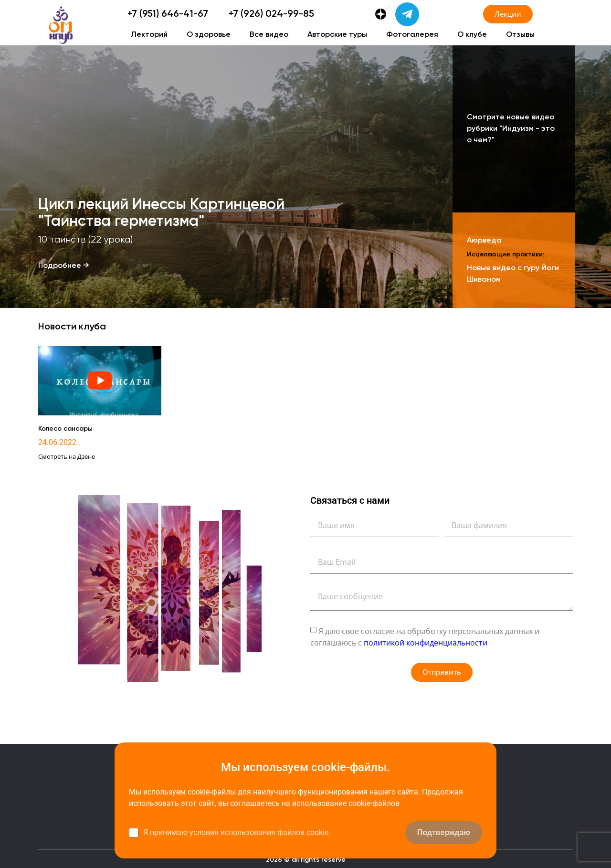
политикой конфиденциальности (426, 642)
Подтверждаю (444, 832)
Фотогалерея (412, 35)
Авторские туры (337, 35)
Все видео (269, 35)
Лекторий (149, 35)
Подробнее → (64, 266)
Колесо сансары (65, 429)
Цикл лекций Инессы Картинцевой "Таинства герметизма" (161, 221)
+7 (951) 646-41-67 (168, 14)
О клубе (472, 35)
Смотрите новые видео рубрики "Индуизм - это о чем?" (511, 129)
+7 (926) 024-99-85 (271, 14)
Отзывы (520, 35)
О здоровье (209, 35)
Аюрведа (484, 241)
